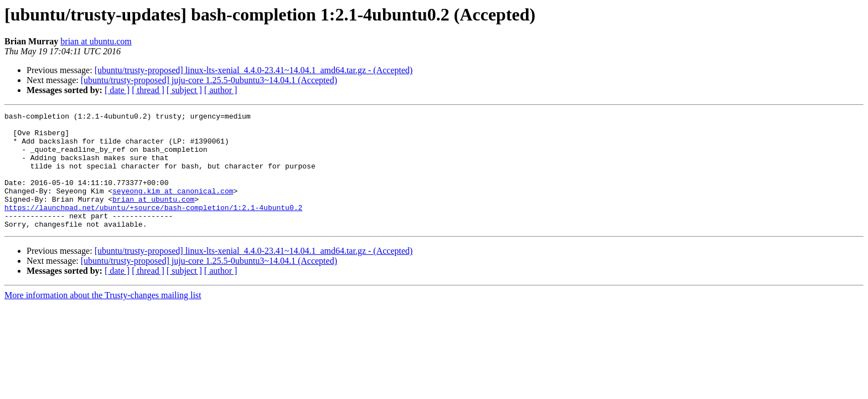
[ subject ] (184, 90)
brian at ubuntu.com (96, 41)
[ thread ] (148, 90)
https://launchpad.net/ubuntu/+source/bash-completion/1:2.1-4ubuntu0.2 (153, 227)
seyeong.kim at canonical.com (173, 207)
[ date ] (117, 90)
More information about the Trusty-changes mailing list (103, 318)
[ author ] (221, 90)
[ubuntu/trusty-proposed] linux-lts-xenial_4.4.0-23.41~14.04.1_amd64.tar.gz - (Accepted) (254, 70)
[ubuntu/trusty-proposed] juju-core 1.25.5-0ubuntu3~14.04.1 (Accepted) (209, 80)
